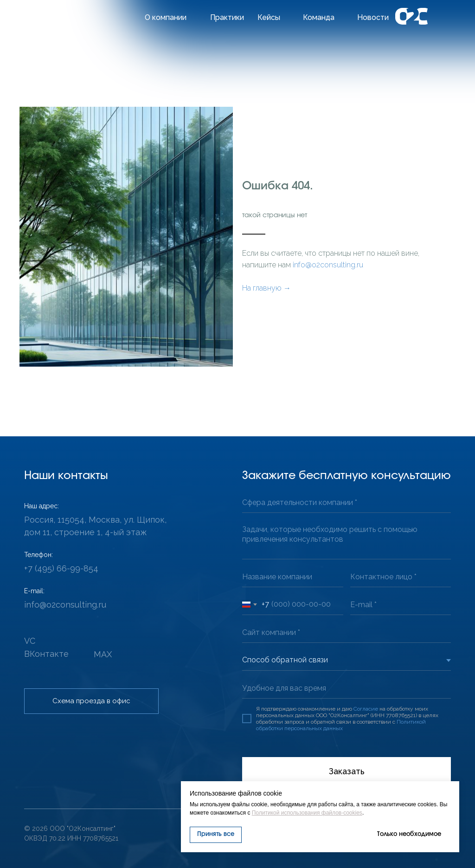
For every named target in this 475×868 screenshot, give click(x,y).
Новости (373, 17)
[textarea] (347, 540)
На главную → (266, 288)
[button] (91, 701)
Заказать (347, 771)
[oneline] (347, 502)
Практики (227, 17)
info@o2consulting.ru (328, 265)
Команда (319, 17)
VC (30, 641)
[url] (347, 632)
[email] (401, 605)
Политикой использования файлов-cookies (307, 813)
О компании (166, 17)
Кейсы (269, 17)
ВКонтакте (46, 654)
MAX (103, 654)
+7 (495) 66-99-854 (61, 568)
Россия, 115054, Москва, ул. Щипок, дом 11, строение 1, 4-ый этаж (95, 526)
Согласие (366, 709)
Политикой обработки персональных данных (341, 725)
